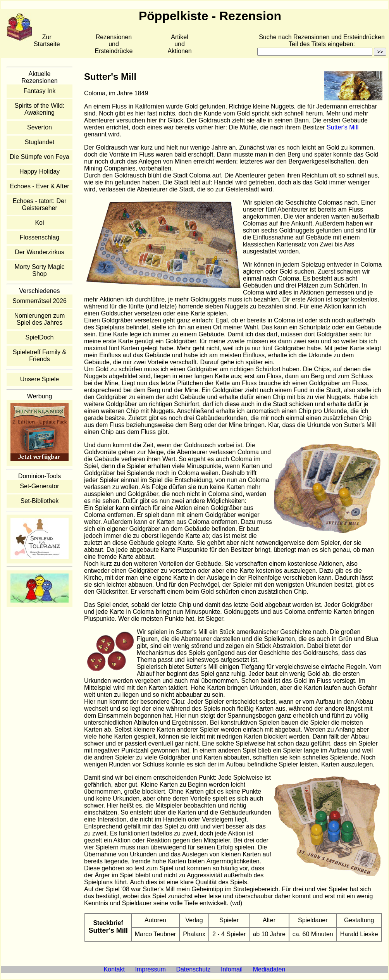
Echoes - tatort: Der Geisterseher (40, 204)
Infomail (232, 969)
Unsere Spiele (40, 379)
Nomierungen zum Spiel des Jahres (40, 319)
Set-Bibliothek (40, 501)
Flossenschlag (40, 237)
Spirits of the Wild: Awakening (40, 109)
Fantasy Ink (40, 91)
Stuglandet (40, 142)
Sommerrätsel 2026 (40, 301)
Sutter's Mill (343, 127)
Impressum (151, 969)
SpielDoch (40, 337)
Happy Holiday (40, 171)
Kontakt (114, 969)
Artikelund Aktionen (179, 44)
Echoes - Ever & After (40, 186)
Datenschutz (193, 969)
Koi (39, 223)
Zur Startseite (47, 40)
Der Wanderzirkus (39, 252)
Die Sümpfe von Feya (40, 157)
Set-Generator (39, 486)
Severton (40, 127)
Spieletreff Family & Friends (40, 356)
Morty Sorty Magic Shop (40, 270)
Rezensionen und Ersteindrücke (114, 44)
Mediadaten (269, 969)
